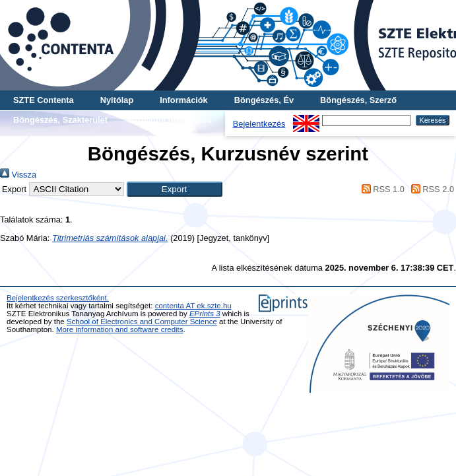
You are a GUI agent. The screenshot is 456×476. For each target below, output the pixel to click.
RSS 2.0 (430, 189)
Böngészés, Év (264, 100)
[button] (175, 189)
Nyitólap (117, 100)
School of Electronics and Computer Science (142, 322)
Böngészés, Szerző (358, 100)
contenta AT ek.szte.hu (193, 306)
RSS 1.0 (381, 189)
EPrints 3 (205, 314)
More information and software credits (120, 329)
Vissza (18, 175)
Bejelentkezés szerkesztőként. (58, 298)
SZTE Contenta (44, 100)
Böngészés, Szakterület (60, 120)
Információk (184, 100)
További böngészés (173, 120)
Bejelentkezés (259, 124)
